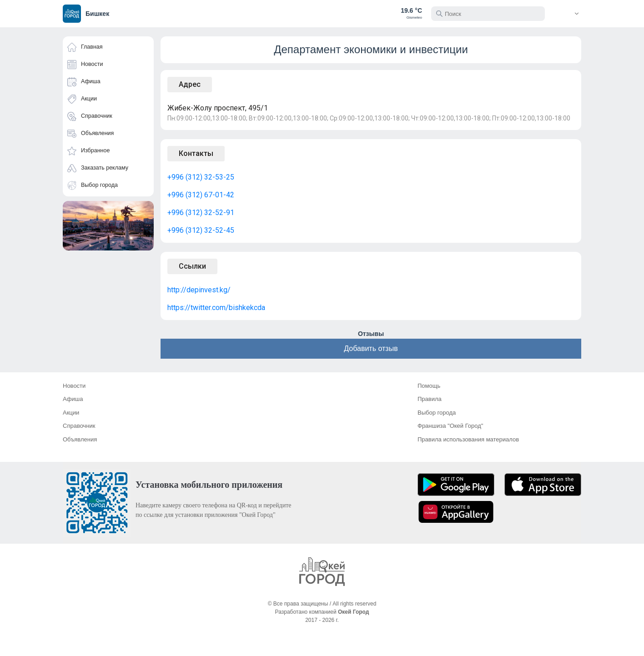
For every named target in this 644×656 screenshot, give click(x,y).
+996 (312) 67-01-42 (201, 195)
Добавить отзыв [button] (371, 348)
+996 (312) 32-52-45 (201, 230)
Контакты (196, 153)
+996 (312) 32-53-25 (201, 177)
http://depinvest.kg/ (199, 290)
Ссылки (192, 266)
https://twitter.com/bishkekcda (216, 308)
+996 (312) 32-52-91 (201, 213)
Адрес (190, 84)
